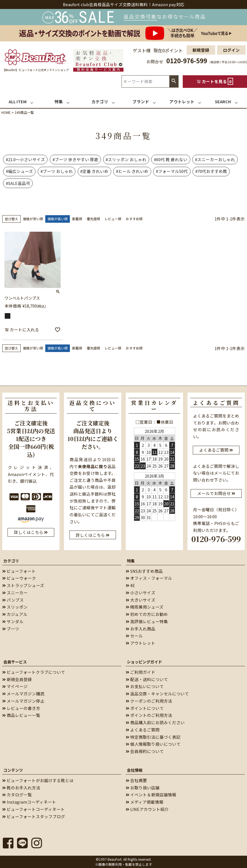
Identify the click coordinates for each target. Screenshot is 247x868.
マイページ (15, 686)
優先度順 (93, 219)
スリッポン (15, 607)
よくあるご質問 (143, 730)
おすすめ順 (134, 219)
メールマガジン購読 (23, 694)
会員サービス (15, 662)
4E (130, 585)
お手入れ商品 (141, 628)
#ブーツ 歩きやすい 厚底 (75, 159)
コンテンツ (13, 770)
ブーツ (11, 628)
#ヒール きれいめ (132, 171)
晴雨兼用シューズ (145, 607)
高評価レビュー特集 (147, 621)
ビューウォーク (19, 578)
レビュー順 (113, 219)
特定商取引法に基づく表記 (153, 737)
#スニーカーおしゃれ (215, 159)
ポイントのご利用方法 (149, 715)
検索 (174, 81)
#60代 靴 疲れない (171, 159)
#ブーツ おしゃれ (57, 171)
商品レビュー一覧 (21, 715)
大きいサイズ (141, 600)
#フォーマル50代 (172, 171)
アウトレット (141, 643)
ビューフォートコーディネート (34, 809)
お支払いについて (145, 686)
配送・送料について (147, 679)
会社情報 (135, 770)
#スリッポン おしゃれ (126, 159)
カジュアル (15, 614)
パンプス (13, 600)
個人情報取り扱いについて (153, 744)
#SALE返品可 (18, 183)
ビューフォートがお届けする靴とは (38, 780)
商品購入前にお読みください (155, 722)
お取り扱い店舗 (143, 787)
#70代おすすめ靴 (211, 171)
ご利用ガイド (141, 672)
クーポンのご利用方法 (149, 701)
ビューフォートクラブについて (34, 672)
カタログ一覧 (17, 795)
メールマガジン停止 (23, 701)
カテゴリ (11, 560)
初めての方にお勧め (147, 614)
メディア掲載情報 (145, 802)
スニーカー (15, 593)
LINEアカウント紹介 (147, 809)
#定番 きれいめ (94, 171)
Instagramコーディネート (29, 802)
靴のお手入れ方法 (21, 787)
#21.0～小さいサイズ (25, 159)
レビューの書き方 (21, 708)
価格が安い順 (33, 219)
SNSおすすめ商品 (144, 571)
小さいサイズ (141, 593)
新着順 (77, 219)
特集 (131, 560)
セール (134, 636)
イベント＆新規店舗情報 (151, 795)
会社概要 (136, 780)
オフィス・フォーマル (149, 578)
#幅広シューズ (19, 171)
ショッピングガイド (144, 662)
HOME (6, 112)
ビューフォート (19, 571)
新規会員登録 (17, 679)
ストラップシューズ (23, 585)
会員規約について (145, 751)
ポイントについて (145, 708)
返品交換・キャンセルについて (157, 694)
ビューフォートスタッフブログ (34, 816)
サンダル (13, 621)
